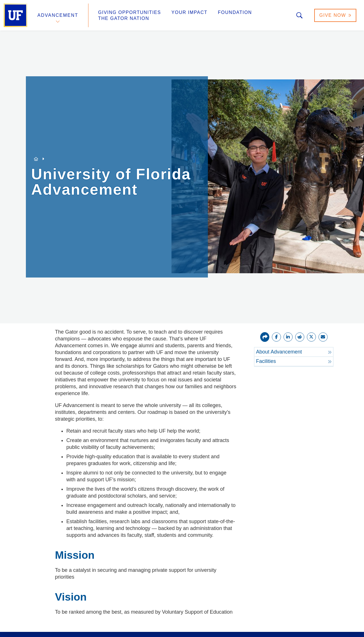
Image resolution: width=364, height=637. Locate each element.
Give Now (335, 15)
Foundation (235, 12)
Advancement (58, 15)
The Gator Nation (124, 18)
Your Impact (189, 12)
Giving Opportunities (130, 12)
